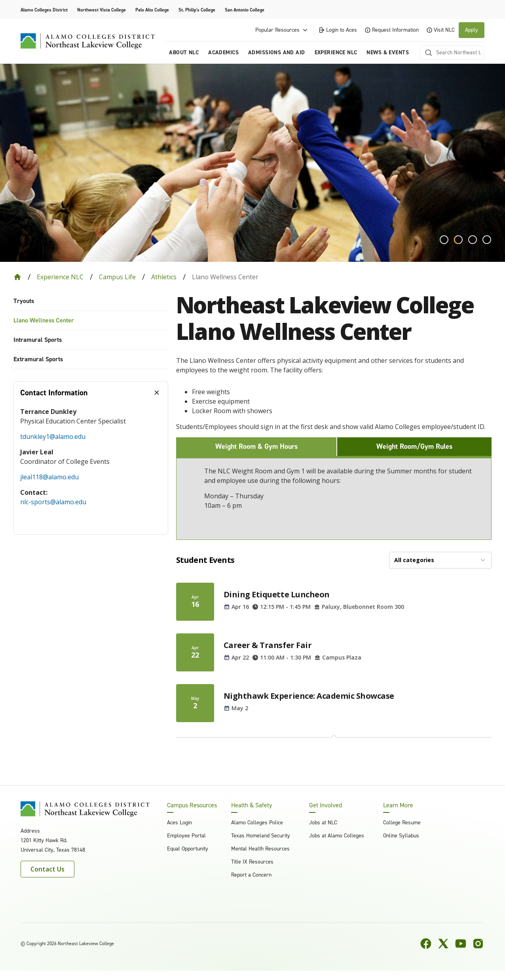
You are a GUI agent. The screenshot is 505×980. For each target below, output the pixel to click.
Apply (472, 30)
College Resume (402, 823)
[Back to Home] (17, 277)
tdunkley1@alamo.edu (53, 437)
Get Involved (326, 805)
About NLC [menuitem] (184, 52)
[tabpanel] (91, 469)
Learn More (398, 805)
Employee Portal (186, 836)
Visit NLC (441, 30)
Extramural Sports (38, 359)
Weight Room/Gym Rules (414, 446)
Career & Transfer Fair (268, 645)
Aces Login (179, 823)
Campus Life (117, 277)
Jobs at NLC (323, 823)
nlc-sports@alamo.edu (53, 502)
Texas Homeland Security (261, 836)
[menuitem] (91, 301)
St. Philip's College (197, 10)
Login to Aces (338, 30)
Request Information (392, 30)
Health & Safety (252, 805)
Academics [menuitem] (223, 52)
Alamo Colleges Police (257, 823)
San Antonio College (245, 10)
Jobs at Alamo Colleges (337, 836)
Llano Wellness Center (44, 320)
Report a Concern (251, 875)
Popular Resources (282, 30)
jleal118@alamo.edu (49, 477)
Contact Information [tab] (54, 393)
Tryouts (24, 301)
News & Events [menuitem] (387, 52)
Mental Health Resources (260, 849)
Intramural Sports (38, 340)
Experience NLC (60, 277)
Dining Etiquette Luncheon (277, 594)
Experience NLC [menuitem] (336, 52)
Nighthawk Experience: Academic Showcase (309, 696)
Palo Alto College (152, 10)
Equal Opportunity (188, 849)
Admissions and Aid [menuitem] (277, 52)
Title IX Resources (252, 862)
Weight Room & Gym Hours (256, 446)
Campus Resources (192, 805)
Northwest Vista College (102, 10)
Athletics (164, 277)
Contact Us (47, 869)
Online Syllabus (401, 836)
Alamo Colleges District (44, 10)
